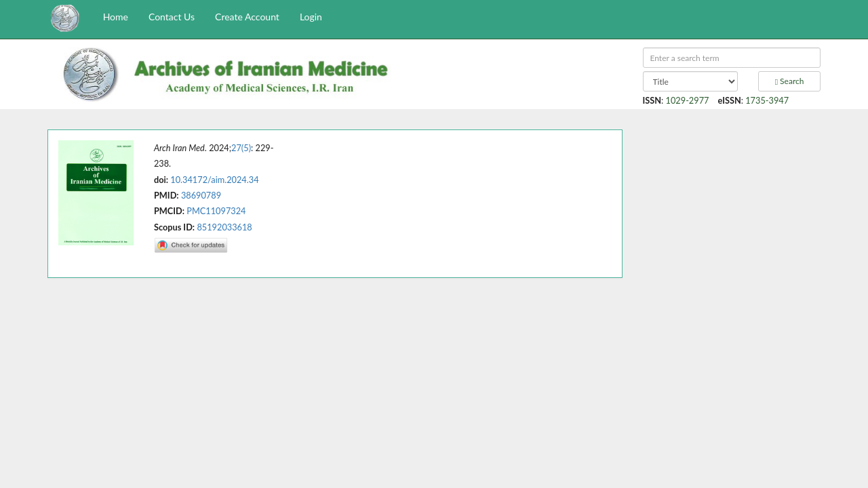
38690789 (201, 195)
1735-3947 (767, 100)
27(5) (241, 148)
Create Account (247, 17)
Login (311, 17)
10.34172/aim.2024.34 (214, 180)
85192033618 (224, 227)
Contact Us (172, 17)
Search (790, 81)
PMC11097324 (216, 211)
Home (116, 17)
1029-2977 (688, 100)
